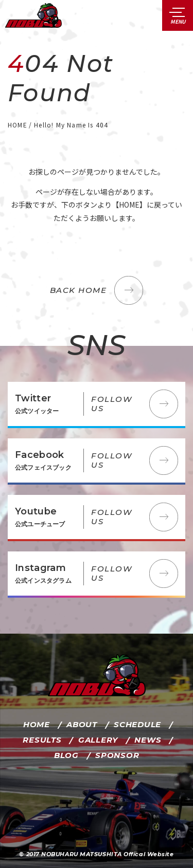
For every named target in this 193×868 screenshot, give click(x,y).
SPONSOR (117, 755)
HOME (37, 724)
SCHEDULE (137, 724)
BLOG (66, 755)
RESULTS (42, 740)
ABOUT (82, 724)
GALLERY (98, 740)
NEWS (148, 740)
